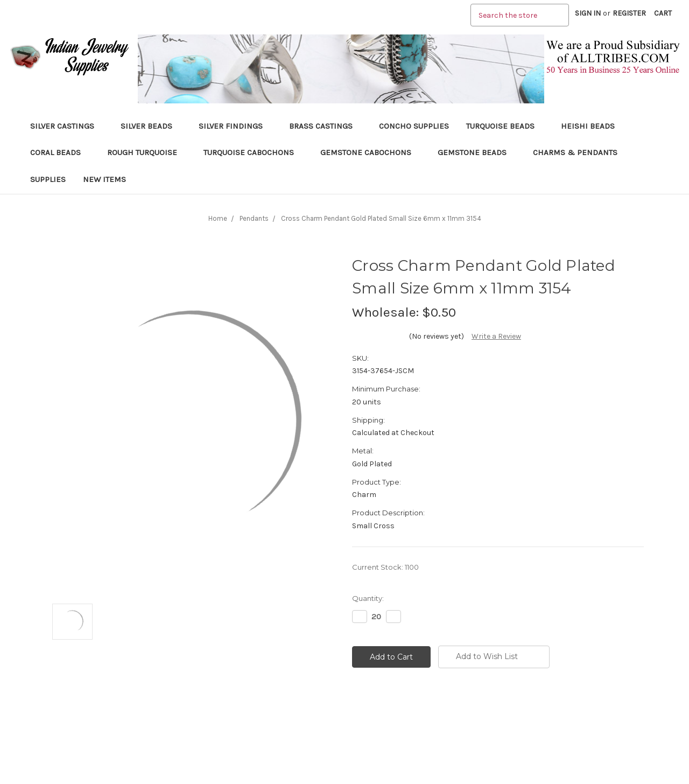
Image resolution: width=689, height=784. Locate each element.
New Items (104, 179)
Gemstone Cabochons (370, 152)
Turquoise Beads (505, 126)
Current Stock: (385, 567)
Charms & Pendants (575, 152)
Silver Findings (235, 126)
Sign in (588, 13)
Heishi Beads (588, 126)
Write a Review (496, 336)
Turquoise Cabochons (253, 152)
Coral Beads (60, 152)
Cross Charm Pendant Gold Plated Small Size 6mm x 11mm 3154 (381, 218)
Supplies (48, 179)
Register (629, 13)
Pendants (254, 218)
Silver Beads (151, 126)
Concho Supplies (414, 126)
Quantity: (368, 598)
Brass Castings (325, 126)
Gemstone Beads (477, 152)
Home (218, 218)
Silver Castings (67, 126)
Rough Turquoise (147, 152)
